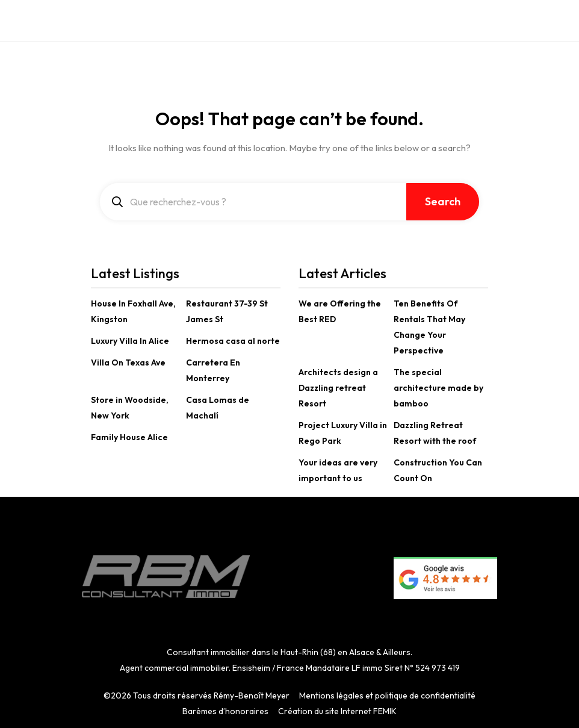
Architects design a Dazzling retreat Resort (338, 388)
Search (443, 201)
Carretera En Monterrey (213, 370)
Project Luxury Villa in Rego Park (343, 433)
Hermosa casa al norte (233, 341)
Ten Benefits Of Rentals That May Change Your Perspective (429, 327)
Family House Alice (129, 437)
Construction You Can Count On (438, 470)
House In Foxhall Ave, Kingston (133, 311)
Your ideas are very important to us (338, 470)
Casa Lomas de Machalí (218, 408)
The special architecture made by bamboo (438, 388)
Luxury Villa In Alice (130, 341)
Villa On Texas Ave (128, 362)
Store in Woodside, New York (130, 408)
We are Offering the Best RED (340, 311)
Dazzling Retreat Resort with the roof (435, 433)
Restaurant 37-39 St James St (227, 311)
